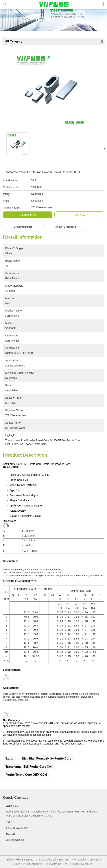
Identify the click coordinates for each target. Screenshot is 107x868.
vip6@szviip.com (16, 840)
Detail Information (23, 227)
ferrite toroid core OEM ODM (26, 775)
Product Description (66, 227)
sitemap (29, 860)
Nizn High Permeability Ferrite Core (47, 759)
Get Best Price (28, 215)
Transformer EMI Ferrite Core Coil (29, 767)
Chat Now (79, 215)
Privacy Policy (13, 860)
